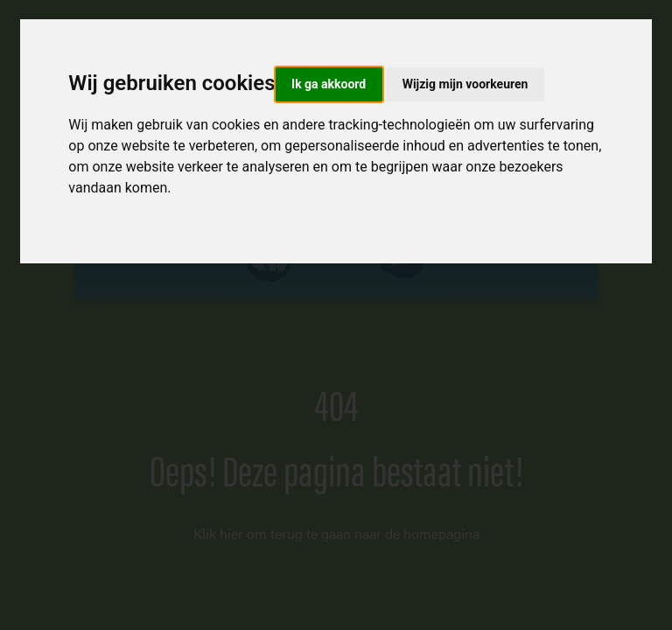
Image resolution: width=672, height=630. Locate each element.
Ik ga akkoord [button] (329, 84)
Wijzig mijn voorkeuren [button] (465, 84)
